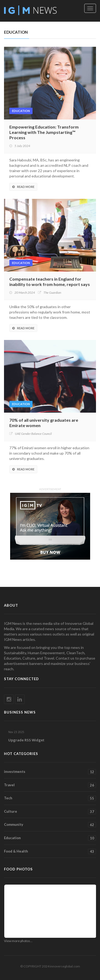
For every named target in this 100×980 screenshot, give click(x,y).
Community (50, 825)
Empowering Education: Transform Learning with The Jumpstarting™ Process (44, 132)
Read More (23, 187)
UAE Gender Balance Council (33, 434)
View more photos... (18, 941)
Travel (50, 785)
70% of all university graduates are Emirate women (44, 423)
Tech (50, 798)
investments (50, 772)
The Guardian (52, 293)
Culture (50, 812)
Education (21, 111)
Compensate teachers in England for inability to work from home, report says (50, 282)
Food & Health (50, 851)
